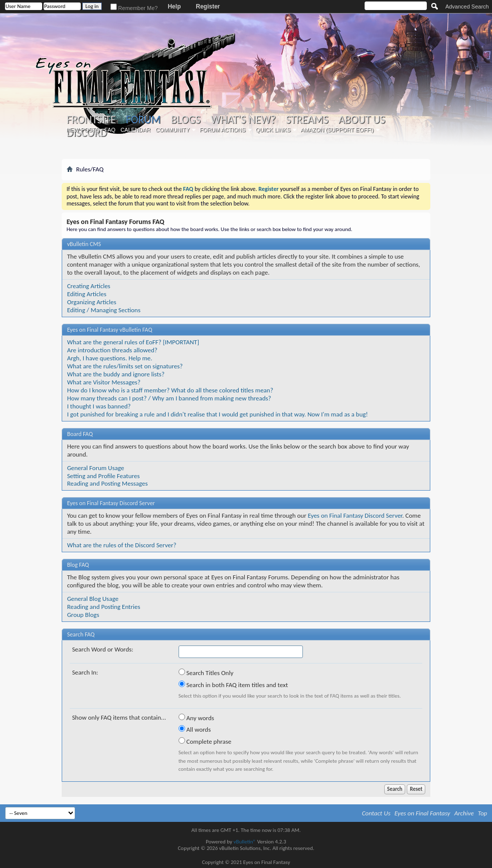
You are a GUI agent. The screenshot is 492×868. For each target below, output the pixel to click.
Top (483, 813)
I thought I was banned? (99, 406)
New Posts (83, 130)
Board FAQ (80, 434)
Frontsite (91, 120)
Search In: (85, 672)
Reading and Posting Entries (104, 607)
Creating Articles (89, 286)
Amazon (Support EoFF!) (337, 130)
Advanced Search (467, 7)
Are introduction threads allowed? (112, 350)
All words (195, 729)
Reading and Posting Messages (108, 483)
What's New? (243, 120)
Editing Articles (87, 294)
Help (174, 7)
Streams (307, 120)
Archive (464, 813)
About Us (362, 120)
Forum (143, 120)
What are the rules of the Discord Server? (122, 545)
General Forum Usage (96, 468)
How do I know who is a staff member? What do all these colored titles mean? (170, 390)
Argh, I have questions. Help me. (110, 358)
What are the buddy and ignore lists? (116, 374)
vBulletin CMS (84, 244)
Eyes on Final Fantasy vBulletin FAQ (110, 330)
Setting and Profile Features (104, 476)
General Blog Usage (93, 599)
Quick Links (273, 130)
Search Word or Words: (103, 649)
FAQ (110, 130)
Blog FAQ (78, 565)
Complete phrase (205, 741)
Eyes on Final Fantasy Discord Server (111, 503)
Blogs (186, 120)
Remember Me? (134, 8)
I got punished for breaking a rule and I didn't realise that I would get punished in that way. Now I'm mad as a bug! (218, 414)
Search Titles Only (206, 673)
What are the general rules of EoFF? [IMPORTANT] (133, 342)
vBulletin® (244, 842)
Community (173, 130)
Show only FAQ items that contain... (119, 717)
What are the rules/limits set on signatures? (125, 366)
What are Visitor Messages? (104, 382)
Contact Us (376, 813)
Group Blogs (83, 615)
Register (208, 7)
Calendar (135, 130)
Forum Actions (223, 130)
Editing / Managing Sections (104, 310)
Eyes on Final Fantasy (423, 813)
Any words (196, 718)
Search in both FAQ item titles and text (233, 685)
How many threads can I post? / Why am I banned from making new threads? (169, 398)
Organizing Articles (92, 302)
